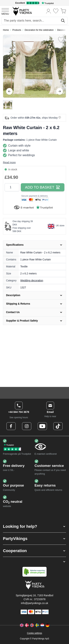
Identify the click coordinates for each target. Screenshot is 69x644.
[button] (34, 526)
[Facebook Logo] (11, 426)
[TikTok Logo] (58, 426)
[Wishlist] (56, 11)
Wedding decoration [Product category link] (32, 280)
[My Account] (49, 11)
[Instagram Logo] (27, 426)
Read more (9, 162)
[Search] (63, 21)
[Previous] (9, 91)
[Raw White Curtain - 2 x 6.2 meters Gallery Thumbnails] (8, 105)
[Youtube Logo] (42, 426)
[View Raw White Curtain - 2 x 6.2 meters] (8, 105)
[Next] (60, 91)
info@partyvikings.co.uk (34, 603)
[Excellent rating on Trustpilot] (34, 3)
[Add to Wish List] (61, 40)
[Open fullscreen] (34, 66)
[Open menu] (5, 11)
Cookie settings (34, 633)
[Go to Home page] (22, 11)
